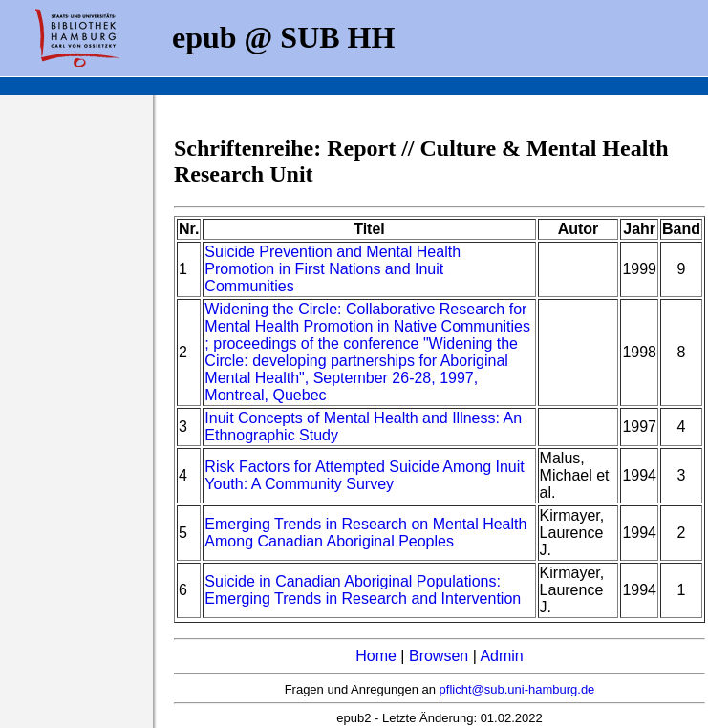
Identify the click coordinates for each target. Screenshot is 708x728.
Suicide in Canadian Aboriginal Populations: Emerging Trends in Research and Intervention (363, 590)
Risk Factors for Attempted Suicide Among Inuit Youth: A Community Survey (364, 475)
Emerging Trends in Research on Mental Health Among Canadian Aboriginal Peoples (365, 533)
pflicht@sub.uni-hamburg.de (517, 689)
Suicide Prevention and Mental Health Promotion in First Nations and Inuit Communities (333, 269)
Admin (501, 656)
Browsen (439, 656)
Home (376, 656)
